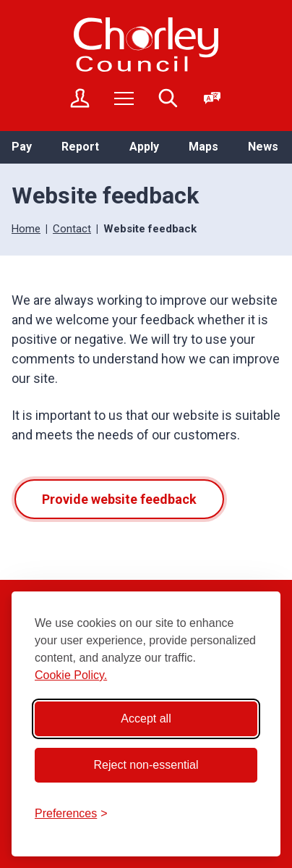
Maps (203, 147)
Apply (144, 147)
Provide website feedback (119, 499)
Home (26, 229)
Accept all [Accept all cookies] (146, 719)
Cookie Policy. (71, 675)
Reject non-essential (146, 765)
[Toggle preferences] (71, 814)
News (263, 147)
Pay (22, 147)
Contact (72, 229)
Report (80, 147)
